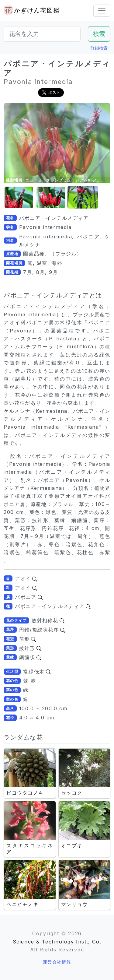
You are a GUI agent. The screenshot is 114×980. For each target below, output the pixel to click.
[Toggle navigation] (102, 11)
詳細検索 (99, 48)
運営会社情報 (57, 962)
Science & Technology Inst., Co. (57, 942)
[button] (19, 197)
